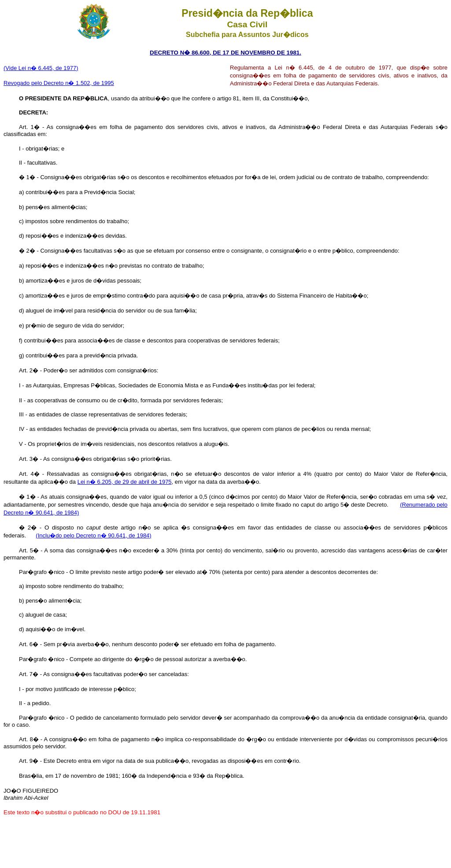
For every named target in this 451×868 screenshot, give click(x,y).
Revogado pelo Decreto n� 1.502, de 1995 (59, 83)
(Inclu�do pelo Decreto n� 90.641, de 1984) (93, 535)
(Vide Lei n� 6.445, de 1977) (41, 68)
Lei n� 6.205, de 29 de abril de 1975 (125, 482)
